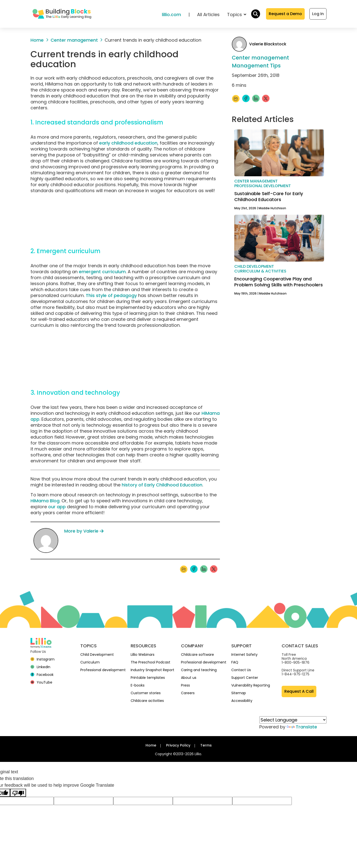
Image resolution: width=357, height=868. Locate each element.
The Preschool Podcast (150, 662)
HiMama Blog (45, 501)
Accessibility (242, 701)
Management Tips (256, 66)
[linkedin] (40, 667)
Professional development (263, 186)
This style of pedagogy (111, 295)
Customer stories (146, 693)
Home (151, 745)
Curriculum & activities (260, 271)
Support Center (245, 678)
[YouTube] (41, 682)
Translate (302, 727)
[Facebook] (42, 675)
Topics (237, 15)
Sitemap (239, 693)
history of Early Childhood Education (162, 485)
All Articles (208, 15)
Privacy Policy (178, 745)
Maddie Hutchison (272, 208)
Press (185, 685)
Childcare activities (147, 701)
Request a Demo (285, 14)
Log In (318, 14)
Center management (260, 58)
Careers (188, 693)
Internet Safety (244, 655)
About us (189, 678)
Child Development (97, 655)
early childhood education (128, 143)
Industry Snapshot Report (152, 670)
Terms (206, 745)
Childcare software (197, 655)
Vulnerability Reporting (251, 685)
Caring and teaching (199, 670)
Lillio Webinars (143, 655)
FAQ (235, 662)
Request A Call (299, 691)
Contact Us (241, 670)
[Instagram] (43, 659)
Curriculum (90, 662)
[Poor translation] (18, 793)
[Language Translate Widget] (293, 720)
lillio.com (171, 15)
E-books (138, 685)
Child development (254, 266)
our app (57, 507)
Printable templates (148, 678)
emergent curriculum (102, 272)
